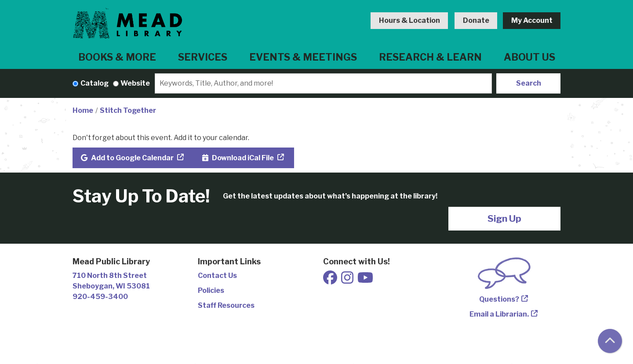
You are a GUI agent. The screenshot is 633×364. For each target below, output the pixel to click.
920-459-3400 (100, 297)
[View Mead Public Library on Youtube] (365, 280)
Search (529, 83)
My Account (532, 20)
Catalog (95, 83)
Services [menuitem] (203, 57)
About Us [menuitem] (529, 57)
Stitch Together (128, 110)
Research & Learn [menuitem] (430, 57)
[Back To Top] (610, 341)
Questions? (499, 299)
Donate (476, 20)
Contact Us (217, 276)
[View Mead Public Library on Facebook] (331, 280)
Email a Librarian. (499, 314)
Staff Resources (226, 305)
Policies (211, 290)
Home (83, 110)
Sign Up (504, 218)
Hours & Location (409, 20)
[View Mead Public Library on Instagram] (348, 280)
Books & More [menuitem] (117, 57)
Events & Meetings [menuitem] (303, 57)
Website (135, 83)
